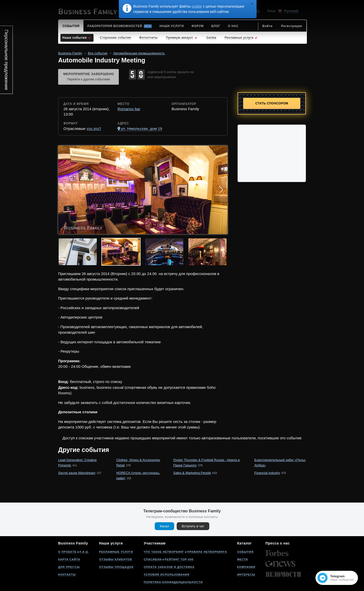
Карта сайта (69, 559)
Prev (65, 190)
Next (221, 190)
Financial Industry (267, 473)
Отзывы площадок (116, 567)
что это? (94, 129)
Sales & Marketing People (192, 473)
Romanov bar (129, 109)
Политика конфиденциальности (173, 582)
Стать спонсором (272, 103)
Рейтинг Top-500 (179, 559)
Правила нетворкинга (207, 552)
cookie (197, 6)
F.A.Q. (84, 552)
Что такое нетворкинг (164, 552)
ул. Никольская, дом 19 (142, 129)
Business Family (70, 53)
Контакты (67, 575)
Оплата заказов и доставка (169, 567)
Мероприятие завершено (88, 77)
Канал (164, 526)
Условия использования (167, 575)
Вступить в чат (193, 526)
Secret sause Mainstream (77, 473)
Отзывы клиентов (116, 559)
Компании (246, 567)
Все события (98, 53)
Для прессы (69, 567)
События (245, 552)
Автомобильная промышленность (139, 53)
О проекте (67, 552)
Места (243, 559)
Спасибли (153, 559)
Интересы (246, 575)
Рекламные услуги (116, 552)
